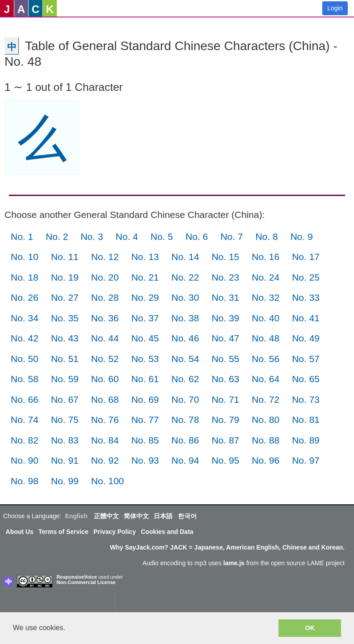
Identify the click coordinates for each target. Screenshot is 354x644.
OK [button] (310, 628)
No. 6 (197, 237)
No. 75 (65, 420)
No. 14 (185, 257)
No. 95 (225, 460)
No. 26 (25, 297)
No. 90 (25, 460)
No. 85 (145, 440)
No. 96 (265, 460)
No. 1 (22, 237)
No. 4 (127, 237)
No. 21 (145, 277)
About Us (20, 532)
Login (335, 8)
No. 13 (145, 257)
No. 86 (185, 440)
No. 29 (145, 297)
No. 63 (225, 379)
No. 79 (225, 420)
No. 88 (265, 440)
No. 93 (145, 460)
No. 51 (65, 359)
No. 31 (225, 297)
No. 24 (265, 277)
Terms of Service (63, 532)
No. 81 (306, 420)
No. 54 (185, 359)
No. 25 (306, 277)
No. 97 (306, 460)
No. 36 (105, 318)
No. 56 (265, 359)
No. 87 (225, 440)
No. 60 (105, 379)
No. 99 (65, 481)
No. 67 (65, 399)
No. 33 (306, 297)
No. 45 (145, 338)
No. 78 (185, 420)
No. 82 (25, 440)
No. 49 (306, 338)
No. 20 (105, 277)
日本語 (163, 516)
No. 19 (65, 277)
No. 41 (306, 318)
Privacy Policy (115, 532)
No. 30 (185, 297)
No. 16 (265, 257)
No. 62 (185, 379)
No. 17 (306, 257)
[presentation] (57, 602)
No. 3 (92, 237)
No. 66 (25, 399)
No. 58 (25, 379)
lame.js (234, 563)
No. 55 (225, 359)
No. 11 (65, 257)
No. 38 (185, 318)
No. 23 (225, 277)
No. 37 (145, 318)
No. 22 (185, 277)
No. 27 (65, 297)
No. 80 (265, 420)
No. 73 (306, 399)
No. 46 (185, 338)
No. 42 (25, 338)
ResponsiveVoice (77, 577)
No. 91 (65, 460)
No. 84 (105, 440)
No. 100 (108, 481)
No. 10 (25, 257)
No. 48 (265, 338)
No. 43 (65, 338)
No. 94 (185, 460)
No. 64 (265, 379)
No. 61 (145, 379)
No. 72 (265, 399)
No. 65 (306, 379)
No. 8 (266, 237)
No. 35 (65, 318)
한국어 (187, 516)
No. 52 (105, 359)
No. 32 (265, 297)
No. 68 (105, 399)
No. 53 (145, 359)
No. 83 (65, 440)
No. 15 (225, 257)
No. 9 (302, 237)
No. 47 (225, 338)
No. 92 (105, 460)
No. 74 (25, 420)
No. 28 (105, 297)
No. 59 (65, 379)
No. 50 (25, 359)
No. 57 (306, 359)
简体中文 (136, 516)
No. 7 (232, 237)
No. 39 (225, 318)
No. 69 (145, 399)
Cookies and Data (167, 532)
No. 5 (162, 237)
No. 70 (185, 399)
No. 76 (105, 420)
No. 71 (225, 399)
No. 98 (25, 481)
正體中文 (106, 516)
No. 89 (306, 440)
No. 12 (105, 257)
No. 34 (25, 318)
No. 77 (145, 420)
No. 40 (265, 318)
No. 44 (105, 338)
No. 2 (57, 237)
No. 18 (25, 277)
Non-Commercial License (86, 582)
